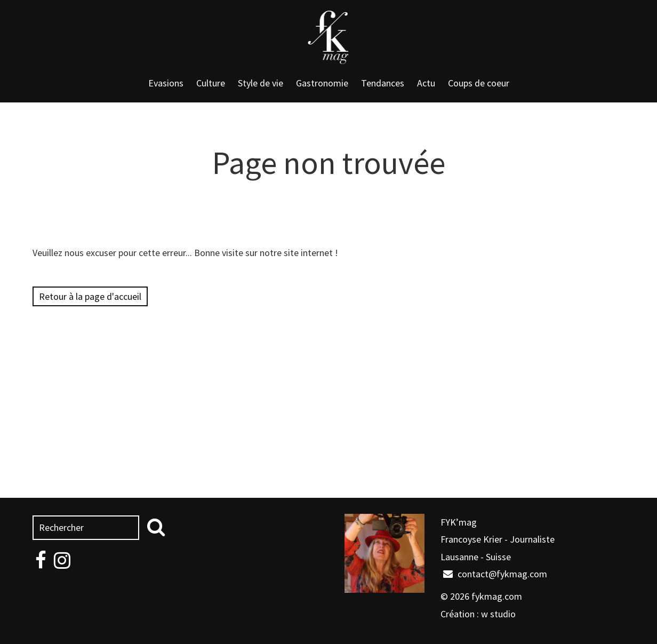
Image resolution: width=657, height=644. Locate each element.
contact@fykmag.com (495, 574)
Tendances (383, 83)
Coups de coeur (479, 83)
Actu (426, 83)
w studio (498, 614)
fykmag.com (497, 596)
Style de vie (261, 83)
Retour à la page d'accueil (90, 296)
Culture (211, 83)
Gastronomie (322, 83)
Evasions (166, 83)
